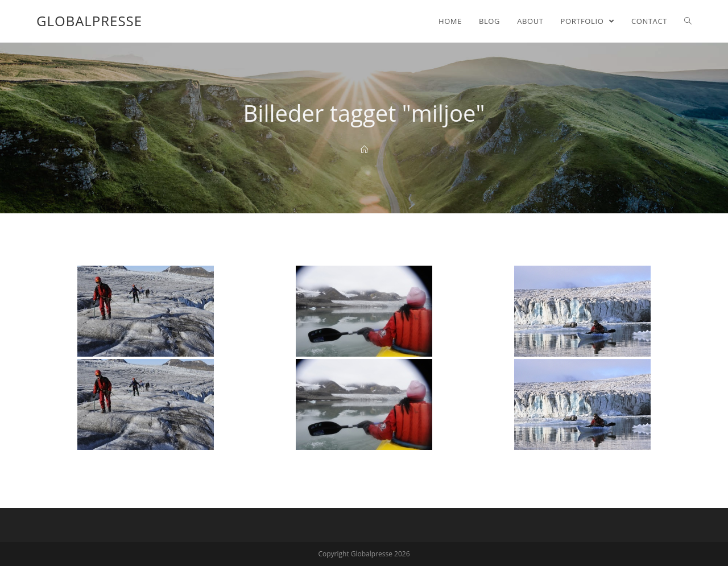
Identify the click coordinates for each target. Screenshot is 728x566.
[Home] (364, 150)
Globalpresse (89, 21)
